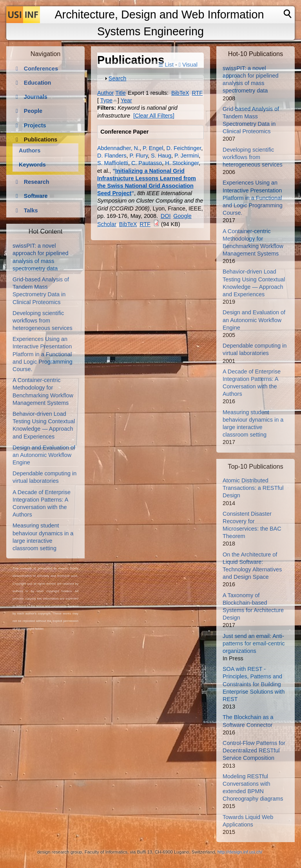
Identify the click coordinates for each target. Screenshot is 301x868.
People (33, 111)
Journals (36, 97)
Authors (30, 150)
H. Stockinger (182, 163)
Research (37, 182)
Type (106, 100)
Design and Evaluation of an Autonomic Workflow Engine (44, 455)
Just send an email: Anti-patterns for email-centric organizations (254, 643)
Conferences (41, 69)
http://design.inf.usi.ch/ (240, 852)
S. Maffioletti (113, 163)
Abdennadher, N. (118, 148)
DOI (166, 216)
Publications (41, 140)
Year (126, 100)
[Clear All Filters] (154, 116)
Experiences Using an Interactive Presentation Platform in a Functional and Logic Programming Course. (43, 354)
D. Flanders (112, 156)
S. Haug (161, 156)
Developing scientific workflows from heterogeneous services (43, 321)
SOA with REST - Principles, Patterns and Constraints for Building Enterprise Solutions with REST (254, 684)
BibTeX (180, 93)
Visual (188, 65)
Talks (31, 210)
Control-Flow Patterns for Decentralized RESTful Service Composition (254, 750)
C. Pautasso (147, 163)
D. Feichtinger (184, 148)
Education (38, 83)
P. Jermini (187, 156)
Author (105, 93)
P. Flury (139, 156)
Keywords (32, 165)
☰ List (166, 65)
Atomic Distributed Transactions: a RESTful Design (253, 488)
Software (36, 196)
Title (121, 93)
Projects (35, 125)
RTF (197, 93)
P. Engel (153, 148)
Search (118, 78)
